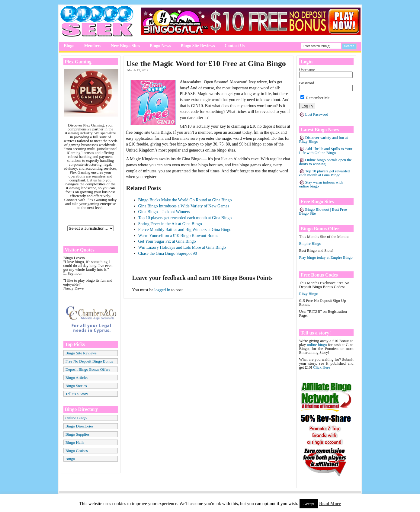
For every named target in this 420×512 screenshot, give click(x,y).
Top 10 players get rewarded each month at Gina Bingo (185, 218)
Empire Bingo (310, 243)
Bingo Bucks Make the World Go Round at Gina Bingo (185, 200)
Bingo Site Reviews (198, 46)
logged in (162, 290)
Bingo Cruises (77, 451)
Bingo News (160, 46)
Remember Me (315, 98)
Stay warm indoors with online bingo (321, 184)
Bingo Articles (77, 378)
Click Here (322, 367)
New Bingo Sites (125, 46)
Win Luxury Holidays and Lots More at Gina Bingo (182, 247)
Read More (330, 504)
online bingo (317, 345)
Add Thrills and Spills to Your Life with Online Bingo (326, 151)
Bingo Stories (76, 386)
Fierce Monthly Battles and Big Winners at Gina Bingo (185, 230)
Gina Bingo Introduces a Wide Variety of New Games (184, 206)
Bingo (69, 46)
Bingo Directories (80, 426)
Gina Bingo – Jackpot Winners (164, 212)
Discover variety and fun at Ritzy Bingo (324, 139)
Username (307, 70)
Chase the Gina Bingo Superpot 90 (168, 253)
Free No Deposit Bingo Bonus (89, 361)
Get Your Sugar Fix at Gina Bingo (167, 241)
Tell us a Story (77, 394)
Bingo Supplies (78, 434)
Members (93, 46)
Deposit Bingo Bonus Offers (88, 369)
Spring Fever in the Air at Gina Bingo (170, 224)
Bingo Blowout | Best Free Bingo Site (323, 211)
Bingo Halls (75, 442)
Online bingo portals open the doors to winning (326, 162)
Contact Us (235, 46)
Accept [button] (309, 504)
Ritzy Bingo (309, 294)
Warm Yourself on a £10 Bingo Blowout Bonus (178, 236)
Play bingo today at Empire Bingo (326, 257)
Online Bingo (76, 418)
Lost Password (317, 114)
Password (307, 83)
